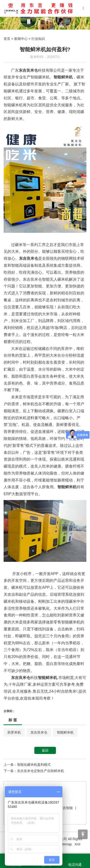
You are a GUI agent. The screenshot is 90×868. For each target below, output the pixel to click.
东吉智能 (66, 808)
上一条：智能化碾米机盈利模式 (27, 765)
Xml (77, 844)
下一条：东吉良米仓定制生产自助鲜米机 (34, 771)
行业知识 (38, 39)
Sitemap (65, 844)
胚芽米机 (14, 732)
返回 (45, 750)
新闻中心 (21, 39)
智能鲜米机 (65, 732)
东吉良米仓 (39, 732)
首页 (7, 39)
